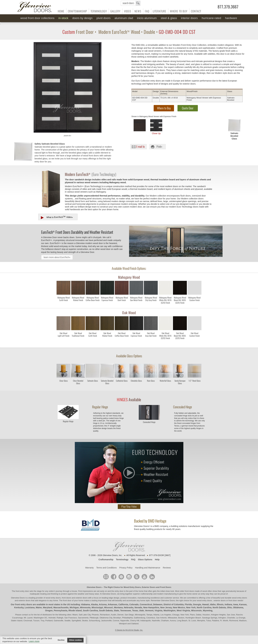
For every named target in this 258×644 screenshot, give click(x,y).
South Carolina (90, 611)
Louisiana (30, 607)
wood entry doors (239, 598)
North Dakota (219, 607)
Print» (159, 147)
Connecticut (146, 604)
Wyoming (208, 611)
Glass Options (145, 560)
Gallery (115, 11)
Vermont (149, 611)
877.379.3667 (228, 7)
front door (67, 600)
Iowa (236, 604)
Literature (160, 11)
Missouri (109, 607)
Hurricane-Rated (211, 18)
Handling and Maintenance (148, 568)
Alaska (94, 604)
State (116, 611)
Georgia (197, 604)
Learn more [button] (34, 641)
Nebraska (129, 607)
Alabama (85, 604)
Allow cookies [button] (75, 640)
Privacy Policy (126, 568)
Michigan (74, 607)
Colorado (134, 604)
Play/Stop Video (129, 507)
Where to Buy (179, 11)
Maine (39, 607)
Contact (196, 11)
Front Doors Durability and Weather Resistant (77, 232)
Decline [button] (61, 640)
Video (128, 11)
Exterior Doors (149, 587)
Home (61, 11)
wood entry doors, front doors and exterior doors (67, 598)
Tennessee (126, 611)
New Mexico (179, 607)
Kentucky (19, 607)
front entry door (23, 591)
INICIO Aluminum (147, 18)
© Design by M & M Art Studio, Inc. (129, 630)
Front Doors (166, 587)
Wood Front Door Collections (37, 18)
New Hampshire (151, 607)
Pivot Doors (104, 18)
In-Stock (63, 18)
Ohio (229, 607)
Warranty (89, 568)
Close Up (156, 127)
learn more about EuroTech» (57, 257)
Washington (169, 611)
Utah (142, 611)
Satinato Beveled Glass (234, 130)
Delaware (158, 604)
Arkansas (112, 604)
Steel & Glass (169, 18)
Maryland (48, 607)
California (123, 604)
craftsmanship (146, 594)
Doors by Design (82, 18)
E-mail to (140, 147)
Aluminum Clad (124, 18)
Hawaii (206, 604)
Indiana (228, 604)
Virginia (158, 611)
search (131, 3)
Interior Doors (189, 18)
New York (191, 607)
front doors (190, 591)
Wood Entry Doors (132, 587)
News (138, 11)
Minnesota (85, 607)
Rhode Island (75, 611)
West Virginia (183, 611)
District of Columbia (174, 604)
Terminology (99, 11)
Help (157, 560)
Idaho (213, 604)
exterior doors (25, 600)
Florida (188, 604)
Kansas (243, 604)
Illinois (220, 604)
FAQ (147, 11)
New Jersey (166, 607)
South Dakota (106, 611)
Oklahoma (238, 607)
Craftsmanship (77, 11)
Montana (118, 607)
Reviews (167, 568)
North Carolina (204, 607)
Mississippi (97, 607)
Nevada (138, 607)
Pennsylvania (61, 611)
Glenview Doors (94, 587)
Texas (135, 611)
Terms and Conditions (107, 568)
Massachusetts (61, 607)
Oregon (49, 611)
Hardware (231, 18)
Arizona (103, 604)
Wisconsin (196, 611)
